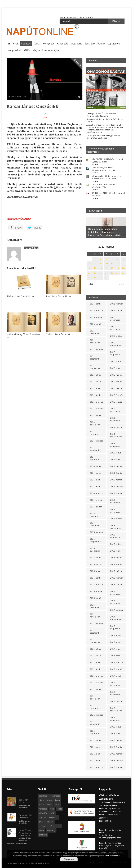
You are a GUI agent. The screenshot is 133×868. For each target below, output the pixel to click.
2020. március (117, 388)
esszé (41, 805)
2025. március (97, 402)
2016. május (116, 740)
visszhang (51, 830)
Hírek (16, 43)
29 (95, 277)
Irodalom (26, 43)
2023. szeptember (96, 540)
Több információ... (113, 856)
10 (106, 263)
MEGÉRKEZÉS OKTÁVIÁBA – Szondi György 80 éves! (107, 160)
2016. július (116, 727)
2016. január (116, 767)
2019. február (116, 486)
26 (118, 273)
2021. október (96, 715)
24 (106, 273)
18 (112, 268)
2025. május (96, 388)
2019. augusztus (115, 445)
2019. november (115, 419)
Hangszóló (63, 43)
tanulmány (43, 826)
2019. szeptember (116, 435)
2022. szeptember (96, 631)
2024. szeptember (96, 449)
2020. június (116, 368)
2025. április (96, 395)
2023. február (96, 591)
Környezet (49, 43)
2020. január (116, 402)
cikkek (41, 800)
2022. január (96, 689)
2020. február (116, 395)
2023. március (97, 585)
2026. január (96, 324)
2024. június (96, 473)
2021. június (96, 747)
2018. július (116, 544)
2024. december (95, 423)
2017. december (115, 593)
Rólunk (101, 43)
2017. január (116, 676)
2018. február (116, 578)
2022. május (96, 662)
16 (101, 268)
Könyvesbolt (15, 50)
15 (95, 268)
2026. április (96, 304)
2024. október (96, 441)
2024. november (95, 433)
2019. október (117, 427)
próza (41, 822)
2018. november (115, 511)
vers (59, 826)
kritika (59, 809)
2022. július (95, 649)
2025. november (95, 341)
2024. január (96, 507)
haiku (57, 805)
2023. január (96, 598)
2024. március (97, 493)
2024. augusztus (95, 458)
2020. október (117, 336)
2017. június (116, 642)
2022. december (95, 606)
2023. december (95, 515)
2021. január (116, 310)
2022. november (95, 615)
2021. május (96, 754)
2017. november (115, 602)
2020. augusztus (115, 353)
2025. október (96, 349)
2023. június (96, 564)
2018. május (116, 558)
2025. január (96, 415)
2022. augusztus (95, 641)
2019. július (116, 453)
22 (95, 273)
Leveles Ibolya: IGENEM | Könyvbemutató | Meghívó (104, 169)
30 (101, 277)
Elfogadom (69, 859)
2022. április (96, 669)
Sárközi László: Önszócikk (58, 334)
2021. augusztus (95, 732)
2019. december (115, 410)
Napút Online (31, 248)
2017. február (116, 669)
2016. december (115, 684)
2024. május (96, 480)
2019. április (116, 473)
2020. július (116, 361)
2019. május (116, 466)
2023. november (95, 524)
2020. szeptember (116, 344)
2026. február (96, 317)
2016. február (116, 760)
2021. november (95, 707)
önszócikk (43, 835)
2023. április (96, 578)
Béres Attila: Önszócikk (57, 296)
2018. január (116, 585)
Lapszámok (114, 43)
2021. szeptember (96, 723)
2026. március (97, 310)
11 (112, 263)
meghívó (42, 817)
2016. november (115, 693)
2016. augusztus (115, 719)
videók (41, 830)
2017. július (116, 635)
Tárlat (37, 43)
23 (101, 273)
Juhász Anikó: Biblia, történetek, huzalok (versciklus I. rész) (106, 177)
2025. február (96, 409)
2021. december (95, 697)
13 (123, 263)
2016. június (116, 733)
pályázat (50, 822)
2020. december (115, 319)
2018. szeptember (116, 527)
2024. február (96, 500)
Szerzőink (90, 43)
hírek (52, 809)
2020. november (115, 328)
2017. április (116, 656)
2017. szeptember (116, 618)
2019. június (116, 459)
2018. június (116, 551)
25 (112, 273)
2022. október (96, 623)
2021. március (97, 767)
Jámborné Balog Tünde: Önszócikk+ (23, 334)
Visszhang (76, 43)
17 (106, 268)
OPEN (27, 50)
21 (89, 273)
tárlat (53, 826)
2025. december (95, 332)
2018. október (117, 519)
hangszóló (43, 809)
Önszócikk (78, 63)
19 (118, 268)
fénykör (49, 805)
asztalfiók (43, 796)
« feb (91, 284)
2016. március (117, 754)
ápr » (122, 284)
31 (106, 277)
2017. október (117, 610)
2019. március (117, 480)
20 (123, 268)
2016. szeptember (116, 709)
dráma (57, 800)
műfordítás (53, 817)
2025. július (95, 375)
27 (123, 273)
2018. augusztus (115, 536)
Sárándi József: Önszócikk (19, 296)
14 (89, 268)
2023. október (96, 532)
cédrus (49, 800)
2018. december (115, 501)
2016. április (116, 747)
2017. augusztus (115, 627)
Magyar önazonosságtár (46, 50)
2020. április (116, 382)
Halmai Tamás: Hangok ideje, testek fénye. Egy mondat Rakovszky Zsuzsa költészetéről (105, 232)
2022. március (97, 676)
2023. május (96, 571)
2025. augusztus (95, 367)
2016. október (117, 701)
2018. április (116, 564)
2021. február (116, 304)
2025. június (96, 382)
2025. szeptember (96, 357)
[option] (106, 227)
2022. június (96, 656)
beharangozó (55, 796)
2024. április (96, 486)
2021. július (95, 740)
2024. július (95, 466)
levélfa (52, 813)
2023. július (95, 558)
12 (118, 263)
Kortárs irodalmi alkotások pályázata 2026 (104, 186)
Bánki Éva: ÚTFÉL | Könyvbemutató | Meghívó (108, 194)
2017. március (117, 662)
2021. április (96, 760)
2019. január (116, 493)
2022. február (96, 683)
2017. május (116, 649)
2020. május (116, 375)
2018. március (117, 571)
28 (89, 277)
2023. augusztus (95, 549)
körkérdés (43, 813)
